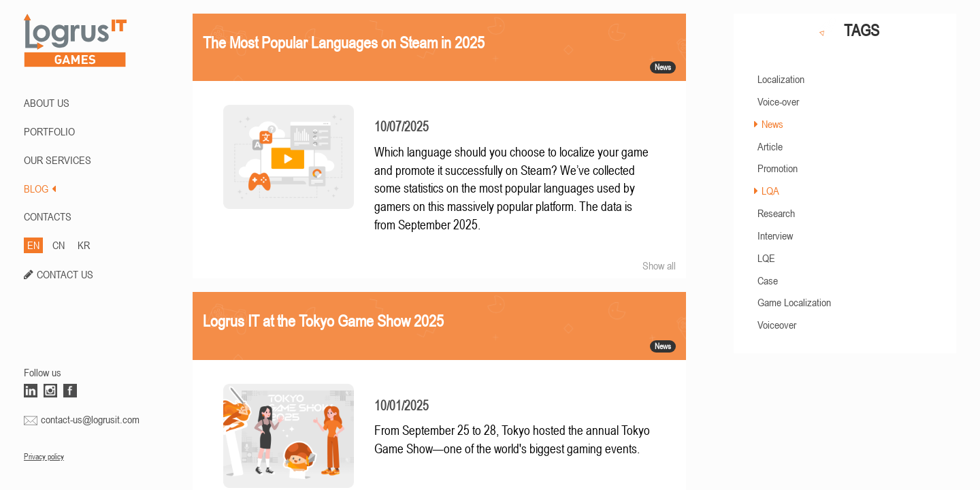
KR (84, 245)
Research (776, 213)
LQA (770, 191)
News (772, 124)
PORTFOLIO (49, 131)
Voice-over (778, 101)
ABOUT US (47, 103)
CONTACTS (48, 216)
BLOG (40, 189)
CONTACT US (65, 274)
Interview (775, 235)
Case (768, 280)
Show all (659, 265)
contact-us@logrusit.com (90, 419)
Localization (781, 79)
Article (770, 146)
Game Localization (794, 302)
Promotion (778, 168)
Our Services (58, 160)
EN (33, 245)
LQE (766, 258)
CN (59, 245)
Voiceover (777, 325)
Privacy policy (44, 457)
